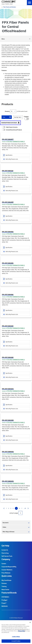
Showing (7, 111)
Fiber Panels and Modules (10, 7)
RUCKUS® (5, 606)
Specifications (9, 155)
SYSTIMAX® (5, 597)
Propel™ (4, 603)
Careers (4, 563)
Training (4, 586)
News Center (5, 589)
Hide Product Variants (12, 127)
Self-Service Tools (7, 556)
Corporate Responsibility (9, 567)
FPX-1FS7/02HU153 (8, 326)
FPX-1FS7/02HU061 (8, 294)
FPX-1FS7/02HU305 (8, 420)
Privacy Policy (22, 631)
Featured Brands (9, 593)
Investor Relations (7, 570)
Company (6, 559)
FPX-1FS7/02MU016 (8, 452)
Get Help (5, 546)
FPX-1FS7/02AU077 (8, 139)
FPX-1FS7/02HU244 (8, 389)
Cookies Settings (16, 637)
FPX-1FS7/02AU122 (8, 171)
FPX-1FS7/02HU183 (8, 357)
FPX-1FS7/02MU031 (8, 481)
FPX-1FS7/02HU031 (8, 263)
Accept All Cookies (16, 641)
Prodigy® (5, 600)
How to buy (5, 553)
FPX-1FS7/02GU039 (8, 202)
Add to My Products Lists (12, 159)
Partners (4, 583)
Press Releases (6, 573)
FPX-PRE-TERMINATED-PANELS (16, 141)
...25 (25, 508)
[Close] (30, 622)
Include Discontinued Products (14, 130)
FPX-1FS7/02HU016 (8, 232)
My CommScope (6, 580)
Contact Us (5, 550)
